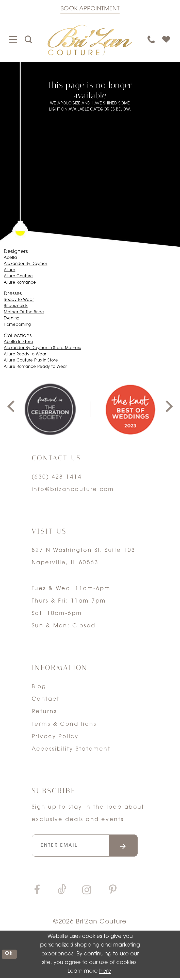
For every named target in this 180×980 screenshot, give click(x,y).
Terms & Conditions (64, 724)
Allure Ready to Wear (25, 355)
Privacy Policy (55, 737)
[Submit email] (133, 847)
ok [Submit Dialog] (10, 957)
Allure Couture (18, 276)
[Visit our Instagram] (87, 893)
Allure (10, 270)
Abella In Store (19, 342)
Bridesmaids (16, 306)
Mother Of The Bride (24, 312)
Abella (10, 258)
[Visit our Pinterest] (113, 893)
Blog (39, 687)
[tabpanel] (50, 409)
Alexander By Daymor (26, 264)
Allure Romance (20, 283)
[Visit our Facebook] (37, 893)
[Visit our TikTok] (62, 893)
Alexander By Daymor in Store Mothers (43, 348)
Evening (12, 319)
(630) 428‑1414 (57, 477)
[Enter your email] (90, 847)
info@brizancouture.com (73, 490)
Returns (44, 712)
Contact (46, 699)
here (105, 974)
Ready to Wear (19, 300)
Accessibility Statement (71, 749)
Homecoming (17, 325)
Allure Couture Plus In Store (31, 361)
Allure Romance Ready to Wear (36, 367)
